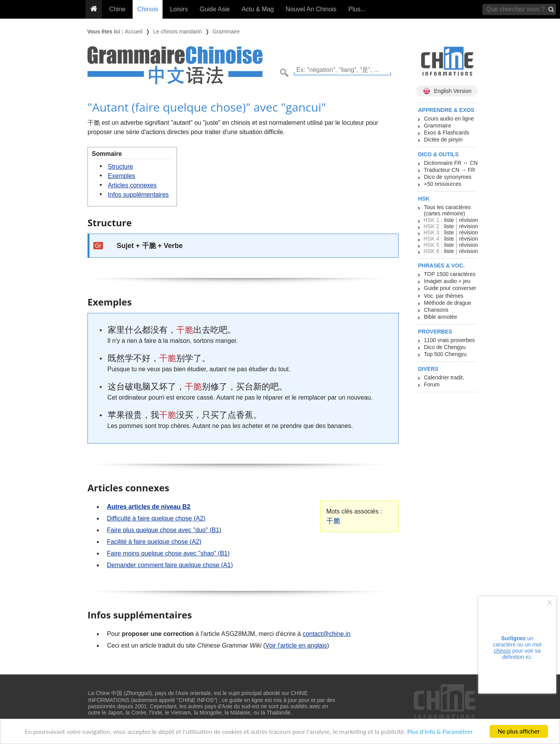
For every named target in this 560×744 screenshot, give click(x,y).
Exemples (121, 176)
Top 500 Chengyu (445, 354)
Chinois (148, 9)
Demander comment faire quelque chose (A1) (170, 565)
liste (449, 220)
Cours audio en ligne (449, 119)
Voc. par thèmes (444, 296)
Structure (120, 167)
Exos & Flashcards (447, 133)
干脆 (333, 521)
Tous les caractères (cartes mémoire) (447, 210)
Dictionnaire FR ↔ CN (451, 163)
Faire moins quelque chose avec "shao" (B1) (168, 553)
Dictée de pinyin (443, 140)
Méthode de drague (447, 303)
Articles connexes (132, 185)
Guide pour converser (450, 288)
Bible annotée (441, 317)
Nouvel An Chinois (311, 9)
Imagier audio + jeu (447, 281)
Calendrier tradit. (444, 377)
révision (468, 220)
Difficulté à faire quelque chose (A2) (156, 518)
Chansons (436, 310)
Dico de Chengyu (445, 347)
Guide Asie (215, 9)
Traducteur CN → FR (450, 170)
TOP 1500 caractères (450, 274)
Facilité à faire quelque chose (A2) (154, 542)
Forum (432, 384)
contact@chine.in (326, 634)
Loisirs (179, 9)
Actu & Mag (258, 9)
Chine (117, 9)
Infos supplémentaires (138, 195)
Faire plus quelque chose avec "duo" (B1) (164, 530)
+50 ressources (443, 184)
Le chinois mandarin (178, 31)
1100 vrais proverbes (449, 340)
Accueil (134, 31)
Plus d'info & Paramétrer (440, 732)
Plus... (357, 9)
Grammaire (226, 31)
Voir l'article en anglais (296, 645)
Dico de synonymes (448, 177)
